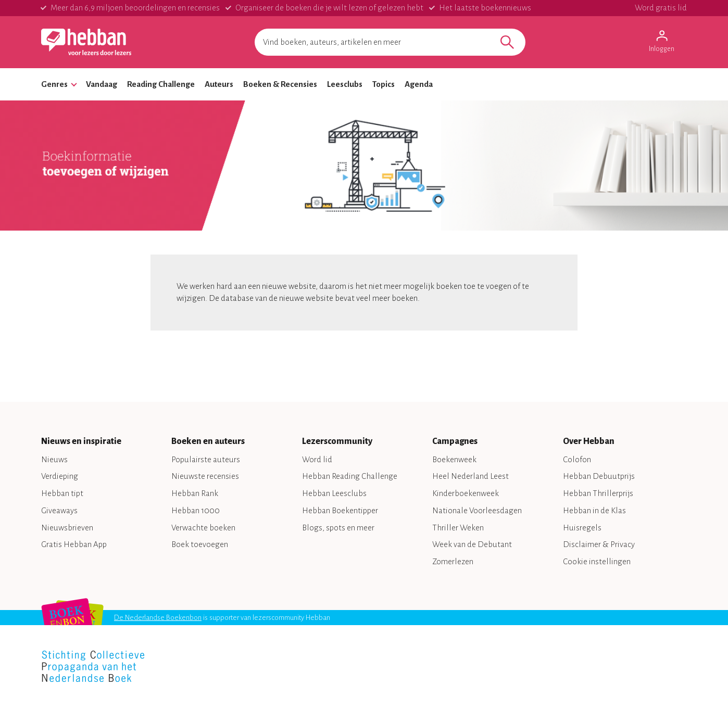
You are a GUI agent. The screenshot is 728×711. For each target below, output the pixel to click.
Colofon (577, 459)
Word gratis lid (661, 8)
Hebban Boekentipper (340, 510)
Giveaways (59, 510)
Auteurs (219, 84)
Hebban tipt (62, 493)
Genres (54, 84)
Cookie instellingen (597, 561)
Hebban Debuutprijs (599, 476)
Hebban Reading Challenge (350, 476)
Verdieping (60, 476)
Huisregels (582, 528)
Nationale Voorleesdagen (477, 510)
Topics (384, 84)
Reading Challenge (161, 84)
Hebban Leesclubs (334, 493)
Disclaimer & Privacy (599, 544)
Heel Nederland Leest (470, 476)
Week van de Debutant (472, 544)
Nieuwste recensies (205, 476)
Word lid (317, 459)
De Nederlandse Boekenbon (158, 618)
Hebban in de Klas (594, 510)
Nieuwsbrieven (67, 528)
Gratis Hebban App (74, 544)
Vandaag (102, 84)
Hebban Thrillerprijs (598, 493)
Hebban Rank (195, 493)
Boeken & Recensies (280, 84)
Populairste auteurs (206, 459)
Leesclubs (345, 84)
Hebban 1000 (196, 510)
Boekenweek (454, 459)
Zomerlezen (453, 561)
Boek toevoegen (200, 544)
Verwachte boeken (203, 528)
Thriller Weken (458, 528)
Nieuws (54, 459)
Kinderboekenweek (466, 493)
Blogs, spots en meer (338, 528)
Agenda (419, 84)
